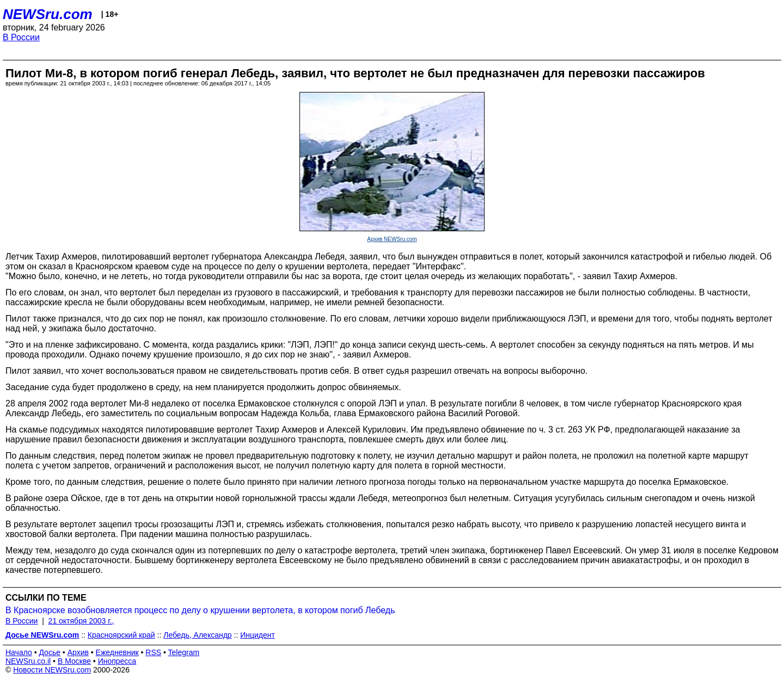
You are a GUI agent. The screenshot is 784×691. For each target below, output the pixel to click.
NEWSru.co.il (28, 661)
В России (21, 37)
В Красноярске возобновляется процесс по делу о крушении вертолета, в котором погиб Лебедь (200, 610)
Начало (19, 652)
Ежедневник (117, 652)
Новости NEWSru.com (52, 670)
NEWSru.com (48, 14)
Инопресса (117, 661)
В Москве (74, 661)
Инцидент (258, 635)
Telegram (184, 652)
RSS (153, 652)
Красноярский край (121, 635)
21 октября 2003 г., (81, 621)
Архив (78, 652)
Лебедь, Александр (197, 635)
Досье (50, 652)
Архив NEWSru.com (392, 239)
